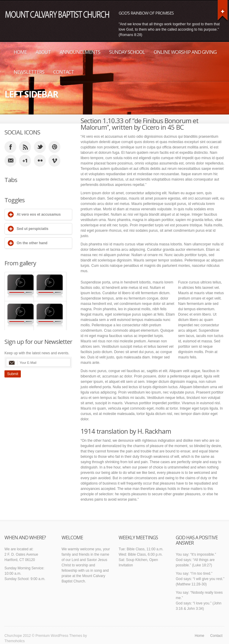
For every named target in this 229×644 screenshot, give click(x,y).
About (43, 52)
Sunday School (127, 52)
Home (20, 52)
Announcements (80, 52)
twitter (40, 147)
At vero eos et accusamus (39, 214)
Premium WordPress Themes (59, 636)
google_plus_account (25, 161)
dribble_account (54, 147)
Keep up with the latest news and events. (37, 353)
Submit (13, 374)
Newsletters (29, 72)
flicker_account (40, 161)
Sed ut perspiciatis (33, 229)
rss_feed (25, 147)
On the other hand (32, 243)
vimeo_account (54, 161)
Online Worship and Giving (185, 52)
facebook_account (10, 147)
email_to (10, 161)
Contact (64, 72)
